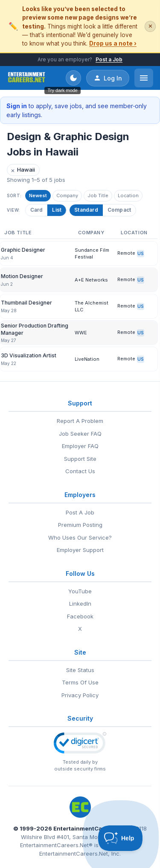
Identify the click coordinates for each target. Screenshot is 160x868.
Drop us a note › (113, 43)
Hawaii (23, 170)
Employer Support (80, 550)
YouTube (80, 591)
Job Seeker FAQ (80, 434)
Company (67, 195)
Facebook (80, 616)
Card (35, 210)
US (141, 253)
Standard (86, 210)
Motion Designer (22, 276)
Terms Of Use (80, 682)
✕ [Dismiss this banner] (150, 26)
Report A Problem (80, 421)
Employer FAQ (80, 446)
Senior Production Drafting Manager (35, 329)
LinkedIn (80, 604)
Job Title (98, 195)
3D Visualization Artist (29, 355)
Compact (119, 210)
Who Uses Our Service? (80, 537)
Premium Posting (80, 525)
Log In (108, 78)
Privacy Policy (80, 695)
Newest (38, 195)
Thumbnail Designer (26, 303)
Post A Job (80, 512)
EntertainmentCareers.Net (91, 828)
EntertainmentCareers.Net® (56, 845)
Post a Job (109, 59)
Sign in (17, 106)
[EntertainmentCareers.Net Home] (27, 78)
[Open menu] (144, 78)
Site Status (80, 670)
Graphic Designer (23, 250)
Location (128, 195)
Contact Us (80, 471)
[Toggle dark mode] (73, 78)
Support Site (80, 459)
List (55, 210)
